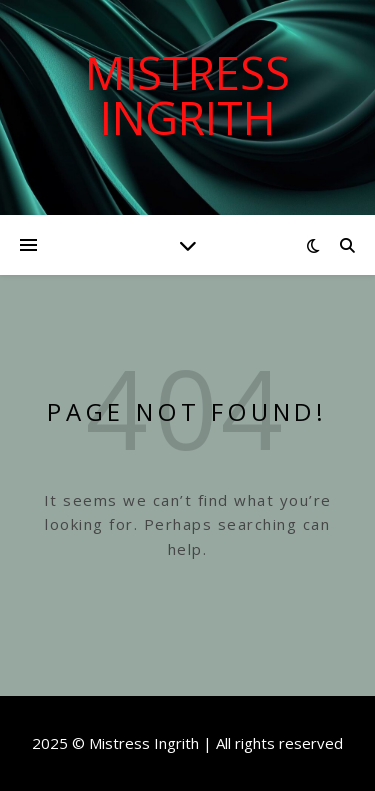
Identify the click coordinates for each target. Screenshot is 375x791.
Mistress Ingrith (187, 95)
